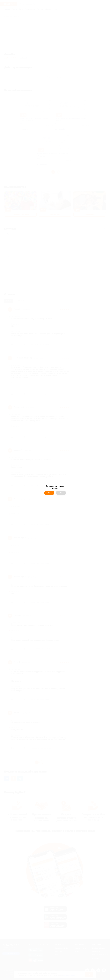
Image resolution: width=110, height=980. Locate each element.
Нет (61, 493)
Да (49, 493)
